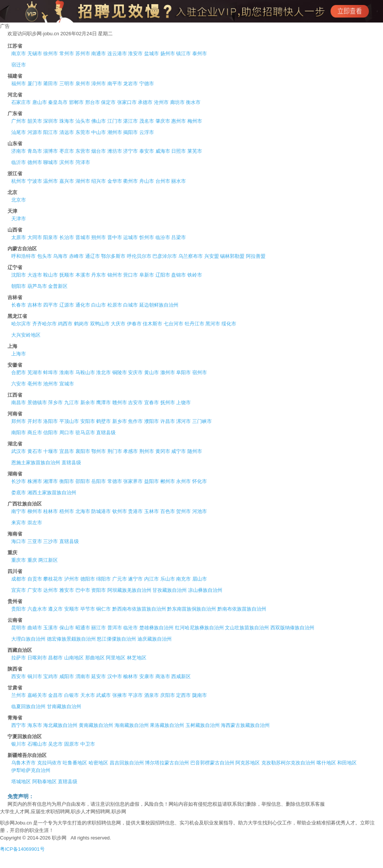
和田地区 (347, 763)
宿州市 (200, 372)
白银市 (72, 695)
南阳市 (19, 432)
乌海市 (60, 256)
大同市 (35, 237)
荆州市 (147, 451)
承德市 (145, 102)
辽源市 (67, 305)
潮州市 (115, 132)
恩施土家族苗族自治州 (36, 463)
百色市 (168, 511)
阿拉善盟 (256, 256)
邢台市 (93, 102)
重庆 (32, 560)
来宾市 (19, 523)
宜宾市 (19, 590)
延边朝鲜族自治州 (159, 305)
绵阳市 (103, 579)
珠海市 (67, 121)
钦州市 (120, 511)
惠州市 (179, 121)
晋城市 (83, 237)
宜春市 (152, 402)
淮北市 (103, 372)
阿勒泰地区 (44, 782)
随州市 (195, 451)
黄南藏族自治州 (96, 725)
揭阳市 (130, 132)
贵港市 (135, 511)
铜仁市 (103, 609)
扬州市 (168, 53)
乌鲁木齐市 (23, 763)
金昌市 (55, 695)
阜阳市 (183, 372)
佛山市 (99, 121)
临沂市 (19, 162)
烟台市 (99, 151)
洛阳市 (51, 421)
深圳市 (51, 121)
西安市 (19, 676)
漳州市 (99, 83)
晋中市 (115, 237)
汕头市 (83, 121)
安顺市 (72, 609)
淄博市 (51, 151)
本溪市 (83, 275)
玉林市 (152, 511)
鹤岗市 (81, 324)
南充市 (183, 579)
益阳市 (152, 481)
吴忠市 (55, 744)
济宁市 (130, 151)
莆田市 (51, 83)
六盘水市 (37, 609)
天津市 (19, 219)
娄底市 (19, 493)
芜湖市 (35, 372)
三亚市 (35, 541)
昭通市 (83, 628)
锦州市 (115, 275)
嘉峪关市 (37, 695)
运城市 (130, 237)
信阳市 (51, 432)
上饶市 (183, 402)
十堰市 (51, 451)
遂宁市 (135, 579)
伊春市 (134, 324)
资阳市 (99, 590)
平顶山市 (69, 421)
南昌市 (19, 402)
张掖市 (120, 695)
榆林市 (130, 676)
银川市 (19, 744)
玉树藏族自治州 (203, 725)
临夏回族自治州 (28, 706)
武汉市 (19, 451)
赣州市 (120, 402)
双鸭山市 (100, 324)
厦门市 (35, 83)
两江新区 (48, 560)
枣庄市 (67, 151)
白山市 (99, 305)
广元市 (120, 579)
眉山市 (200, 579)
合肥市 (19, 372)
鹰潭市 (103, 402)
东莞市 (83, 132)
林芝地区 (137, 658)
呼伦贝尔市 (139, 256)
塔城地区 (21, 782)
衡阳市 (67, 481)
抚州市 (168, 402)
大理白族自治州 (28, 639)
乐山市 (168, 579)
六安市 (19, 384)
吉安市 (135, 402)
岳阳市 (99, 481)
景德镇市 (37, 402)
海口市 (19, 541)
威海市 (163, 151)
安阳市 (88, 421)
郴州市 (168, 481)
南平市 (115, 83)
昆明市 (19, 628)
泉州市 (83, 83)
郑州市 (19, 421)
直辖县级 (106, 432)
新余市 (88, 402)
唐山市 (40, 102)
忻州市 (147, 237)
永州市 (183, 481)
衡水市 (193, 102)
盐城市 (152, 53)
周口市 (67, 432)
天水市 (88, 695)
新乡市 (120, 421)
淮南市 (67, 372)
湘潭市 (51, 481)
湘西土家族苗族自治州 (52, 493)
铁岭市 (195, 275)
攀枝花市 (53, 579)
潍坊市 (115, 151)
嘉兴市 (67, 181)
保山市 (67, 628)
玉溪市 (51, 628)
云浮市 (147, 132)
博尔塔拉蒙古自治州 (167, 763)
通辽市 (93, 256)
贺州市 (183, 511)
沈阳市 (19, 275)
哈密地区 (98, 763)
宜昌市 (67, 451)
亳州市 (35, 384)
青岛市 (35, 151)
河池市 (200, 511)
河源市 (35, 132)
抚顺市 (67, 275)
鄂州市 (99, 451)
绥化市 (229, 324)
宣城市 (67, 384)
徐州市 (51, 53)
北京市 (19, 200)
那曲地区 (95, 658)
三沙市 (51, 541)
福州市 (19, 83)
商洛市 (163, 676)
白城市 (130, 305)
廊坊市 (177, 102)
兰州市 (19, 695)
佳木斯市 (152, 324)
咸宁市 (179, 451)
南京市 (19, 53)
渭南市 (83, 676)
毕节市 (88, 609)
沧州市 (161, 102)
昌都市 (55, 658)
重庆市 (19, 560)
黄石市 (35, 451)
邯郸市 (76, 102)
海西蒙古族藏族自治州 (245, 725)
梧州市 (67, 511)
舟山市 (147, 181)
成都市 (19, 579)
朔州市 (99, 237)
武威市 (103, 695)
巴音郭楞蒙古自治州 (212, 763)
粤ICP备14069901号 (22, 849)
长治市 (67, 237)
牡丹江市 (195, 324)
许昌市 (168, 421)
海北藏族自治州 (60, 725)
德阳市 (88, 579)
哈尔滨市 (21, 324)
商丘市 (35, 432)
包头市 (44, 256)
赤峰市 (76, 256)
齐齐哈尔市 (44, 324)
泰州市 (200, 53)
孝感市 (130, 451)
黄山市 (152, 372)
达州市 (51, 590)
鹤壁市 (103, 421)
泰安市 (147, 151)
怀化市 (200, 481)
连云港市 (117, 53)
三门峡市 (202, 421)
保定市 (108, 102)
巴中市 (83, 590)
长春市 (19, 305)
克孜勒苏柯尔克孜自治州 (288, 763)
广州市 (19, 121)
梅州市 (195, 121)
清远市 (67, 132)
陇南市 (200, 695)
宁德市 (147, 83)
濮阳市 (152, 421)
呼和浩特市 (23, 256)
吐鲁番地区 (75, 763)
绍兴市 (99, 181)
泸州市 (72, 579)
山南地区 (74, 658)
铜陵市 (120, 372)
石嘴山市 (37, 744)
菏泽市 (83, 162)
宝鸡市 (51, 676)
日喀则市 (37, 658)
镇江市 (183, 53)
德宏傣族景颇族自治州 (71, 639)
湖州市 (83, 181)
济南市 (19, 151)
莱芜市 (195, 151)
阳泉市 (51, 237)
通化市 (83, 305)
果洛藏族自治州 (167, 725)
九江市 (72, 402)
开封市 (35, 421)
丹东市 (99, 275)
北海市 (83, 511)
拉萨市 (19, 658)
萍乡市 (55, 402)
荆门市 (115, 451)
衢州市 (130, 181)
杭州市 (19, 181)
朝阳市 (19, 286)
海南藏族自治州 (132, 725)
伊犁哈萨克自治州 (31, 770)
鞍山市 (51, 275)
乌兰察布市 (191, 256)
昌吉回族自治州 (127, 763)
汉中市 (115, 676)
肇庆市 (163, 121)
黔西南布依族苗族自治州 (139, 609)
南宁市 (19, 511)
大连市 (35, 275)
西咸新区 (181, 676)
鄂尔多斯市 (113, 256)
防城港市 (101, 511)
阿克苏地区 (248, 763)
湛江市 (130, 121)
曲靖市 (35, 628)
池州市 (51, 384)
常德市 (115, 481)
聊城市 (51, 162)
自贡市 (35, 579)
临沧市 (130, 628)
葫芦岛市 (37, 286)
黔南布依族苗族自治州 (242, 609)
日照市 (179, 151)
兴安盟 (212, 256)
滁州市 (168, 372)
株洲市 (35, 481)
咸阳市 (67, 676)
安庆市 (135, 372)
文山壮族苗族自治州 (247, 628)
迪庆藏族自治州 (155, 639)
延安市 (99, 676)
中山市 (99, 132)
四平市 (51, 305)
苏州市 (83, 53)
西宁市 (19, 725)
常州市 (67, 53)
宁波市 (35, 181)
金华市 (115, 181)
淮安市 (135, 53)
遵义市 (55, 609)
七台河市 (173, 324)
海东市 (35, 725)
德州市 (35, 162)
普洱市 (115, 628)
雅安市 (67, 590)
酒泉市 (152, 695)
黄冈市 (163, 451)
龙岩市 (130, 83)
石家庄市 (21, 102)
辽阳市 (163, 275)
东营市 (83, 151)
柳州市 (35, 511)
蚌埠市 (51, 372)
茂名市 (147, 121)
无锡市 (35, 53)
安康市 (147, 676)
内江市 (152, 579)
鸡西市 (65, 324)
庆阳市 (168, 695)
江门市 (115, 121)
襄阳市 (83, 451)
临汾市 (163, 237)
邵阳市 (83, 481)
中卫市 (88, 744)
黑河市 (213, 324)
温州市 (51, 181)
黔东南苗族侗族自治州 (191, 609)
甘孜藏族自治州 (170, 590)
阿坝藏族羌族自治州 (129, 590)
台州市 (163, 181)
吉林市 (35, 305)
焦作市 (135, 421)
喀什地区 (326, 763)
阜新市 (147, 275)
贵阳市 (19, 609)
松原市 (115, 305)
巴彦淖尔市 (165, 256)
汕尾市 (19, 132)
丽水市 (179, 181)
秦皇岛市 (58, 102)
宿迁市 (19, 65)
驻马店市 (85, 432)
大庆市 (118, 324)
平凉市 (135, 695)
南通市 (99, 53)
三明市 (67, 83)
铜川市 (35, 676)
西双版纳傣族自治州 (292, 628)
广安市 (35, 590)
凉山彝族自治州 (205, 590)
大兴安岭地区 (26, 335)
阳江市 (51, 132)
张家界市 (133, 481)
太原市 (19, 237)
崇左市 (35, 523)
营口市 (130, 275)
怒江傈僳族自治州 (116, 639)
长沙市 (19, 481)
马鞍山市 (85, 372)
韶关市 (35, 121)
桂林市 (51, 511)
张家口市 (127, 102)
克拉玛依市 (49, 763)
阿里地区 (116, 658)
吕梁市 (179, 237)
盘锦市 (179, 275)
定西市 (183, 695)
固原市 (72, 744)
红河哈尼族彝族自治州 (199, 628)
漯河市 (183, 421)
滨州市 (67, 162)
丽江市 (99, 628)
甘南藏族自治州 (64, 706)
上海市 (19, 354)
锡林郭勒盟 (232, 256)
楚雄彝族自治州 (156, 628)
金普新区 (58, 286)
